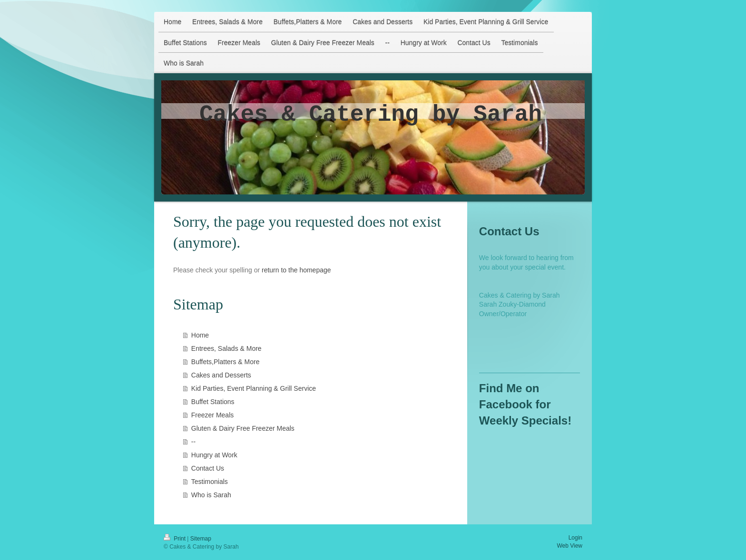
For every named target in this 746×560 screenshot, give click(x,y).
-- (193, 442)
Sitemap (201, 539)
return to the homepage (296, 270)
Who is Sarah (211, 495)
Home (200, 335)
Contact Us (208, 468)
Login (575, 538)
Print (175, 539)
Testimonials (210, 482)
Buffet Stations (213, 402)
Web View (569, 546)
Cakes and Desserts (221, 375)
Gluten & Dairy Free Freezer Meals (243, 428)
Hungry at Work (214, 455)
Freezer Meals (212, 415)
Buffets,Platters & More (226, 362)
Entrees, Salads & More (226, 348)
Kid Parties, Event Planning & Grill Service (254, 388)
